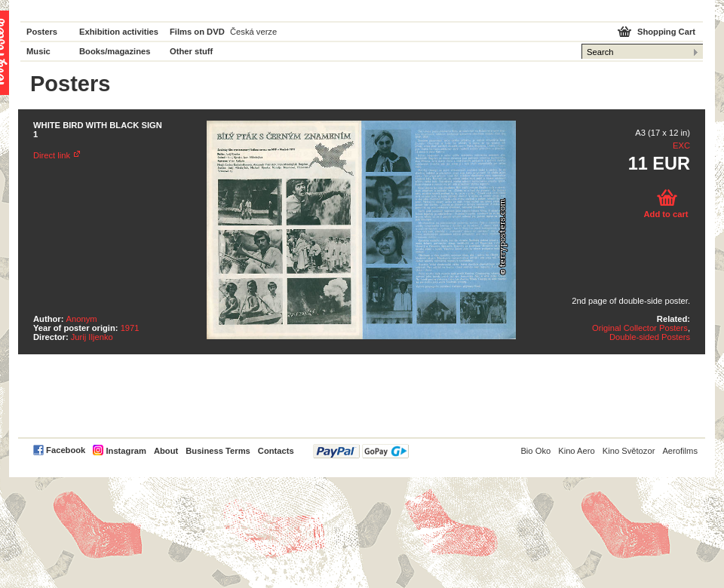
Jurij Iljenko (92, 337)
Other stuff (191, 51)
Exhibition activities (119, 32)
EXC (681, 145)
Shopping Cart (666, 32)
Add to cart (666, 214)
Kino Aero (577, 451)
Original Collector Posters (640, 328)
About (166, 451)
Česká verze (253, 32)
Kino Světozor (629, 451)
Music (38, 51)
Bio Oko (535, 451)
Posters (42, 32)
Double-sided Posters (650, 337)
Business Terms (218, 451)
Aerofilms (680, 451)
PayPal (361, 451)
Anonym (82, 319)
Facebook (66, 450)
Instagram (126, 451)
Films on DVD (197, 32)
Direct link (52, 155)
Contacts (276, 451)
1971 (130, 328)
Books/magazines (115, 51)
